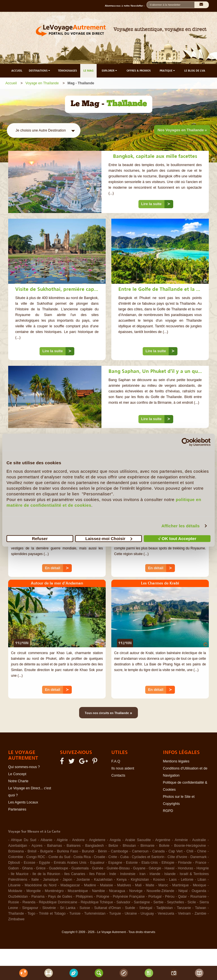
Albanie (47, 840)
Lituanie (14, 885)
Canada (159, 851)
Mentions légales (176, 761)
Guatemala (80, 868)
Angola (115, 840)
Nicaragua (117, 891)
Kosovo (159, 880)
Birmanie (147, 846)
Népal (183, 891)
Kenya (122, 880)
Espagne (115, 863)
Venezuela (166, 914)
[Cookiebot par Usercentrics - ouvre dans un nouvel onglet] (186, 442)
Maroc (163, 885)
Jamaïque (51, 880)
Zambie (200, 914)
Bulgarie (47, 851)
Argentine (163, 840)
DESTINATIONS (40, 71)
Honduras (185, 868)
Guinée (97, 868)
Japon (68, 880)
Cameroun (140, 851)
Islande (170, 874)
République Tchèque (97, 902)
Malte (150, 885)
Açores (37, 846)
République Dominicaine (58, 902)
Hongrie (203, 868)
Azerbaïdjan (18, 846)
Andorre (78, 840)
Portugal (155, 897)
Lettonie (187, 880)
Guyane (139, 868)
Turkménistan (95, 914)
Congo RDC (36, 857)
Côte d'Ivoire (177, 857)
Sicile (192, 902)
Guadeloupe (58, 868)
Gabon (14, 868)
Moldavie (15, 891)
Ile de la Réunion (46, 874)
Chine (202, 851)
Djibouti (14, 863)
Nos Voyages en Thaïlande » (182, 130)
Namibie (99, 891)
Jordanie (83, 880)
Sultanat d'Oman (107, 908)
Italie (35, 880)
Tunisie (75, 914)
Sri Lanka (68, 908)
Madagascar (70, 885)
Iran (142, 874)
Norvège (136, 891)
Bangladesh (95, 846)
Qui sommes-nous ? (24, 767)
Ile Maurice (20, 874)
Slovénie (49, 908)
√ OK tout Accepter (177, 538)
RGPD (168, 811)
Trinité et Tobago (52, 914)
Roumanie (198, 897)
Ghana (27, 868)
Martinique (181, 885)
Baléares (74, 846)
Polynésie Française (129, 897)
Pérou (170, 897)
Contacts (118, 775)
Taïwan (201, 908)
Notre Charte (18, 781)
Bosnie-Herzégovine (190, 846)
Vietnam (185, 914)
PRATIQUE (168, 71)
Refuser (40, 538)
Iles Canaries (75, 874)
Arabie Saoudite (138, 840)
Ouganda (199, 891)
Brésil (32, 851)
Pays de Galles (60, 897)
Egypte (45, 863)
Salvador (123, 902)
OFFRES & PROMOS (139, 71)
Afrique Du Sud (23, 840)
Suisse (85, 908)
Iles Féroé (97, 874)
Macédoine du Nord (40, 885)
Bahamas (55, 846)
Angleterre (97, 840)
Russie (14, 902)
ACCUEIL (17, 71)
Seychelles (175, 902)
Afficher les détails (180, 526)
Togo (32, 914)
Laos (173, 880)
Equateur (97, 863)
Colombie (16, 857)
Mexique (199, 885)
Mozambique (78, 891)
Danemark (199, 857)
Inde (113, 874)
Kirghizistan (140, 880)
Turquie (115, 914)
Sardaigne (142, 902)
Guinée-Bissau (118, 868)
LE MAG (88, 71)
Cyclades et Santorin (148, 857)
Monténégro (54, 891)
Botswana (16, 851)
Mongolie (33, 891)
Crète (113, 857)
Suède (130, 908)
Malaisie (107, 885)
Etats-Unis (150, 863)
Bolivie (164, 846)
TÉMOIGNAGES (67, 71)
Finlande (185, 863)
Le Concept (17, 774)
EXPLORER (110, 71)
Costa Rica (82, 857)
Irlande (155, 874)
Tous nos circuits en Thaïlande (108, 713)
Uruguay (147, 914)
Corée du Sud (59, 857)
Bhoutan (129, 846)
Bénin (103, 851)
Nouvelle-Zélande (160, 891)
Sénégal (146, 908)
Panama (38, 897)
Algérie (62, 840)
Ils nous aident (123, 768)
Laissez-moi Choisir (109, 538)
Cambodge (119, 851)
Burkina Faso (68, 851)
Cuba (124, 857)
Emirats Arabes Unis (70, 863)
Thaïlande (16, 914)
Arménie (181, 840)
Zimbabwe (16, 919)
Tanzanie (184, 908)
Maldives (124, 885)
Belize (113, 846)
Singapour (30, 908)
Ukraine (131, 914)
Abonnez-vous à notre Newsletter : (126, 6)
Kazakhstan (103, 880)
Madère (90, 885)
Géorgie (155, 868)
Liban (202, 880)
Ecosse (30, 863)
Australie (199, 840)
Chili (190, 851)
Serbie (159, 902)
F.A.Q (116, 761)
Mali (138, 885)
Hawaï (169, 868)
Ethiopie (168, 863)
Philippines (84, 897)
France (201, 863)
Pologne (103, 897)
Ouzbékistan (18, 897)
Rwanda (29, 902)
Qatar (182, 897)
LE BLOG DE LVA (195, 71)
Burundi (88, 851)
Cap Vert (175, 851)
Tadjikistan (164, 908)
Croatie (99, 857)
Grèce (41, 868)
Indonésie (128, 874)
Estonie (132, 863)
